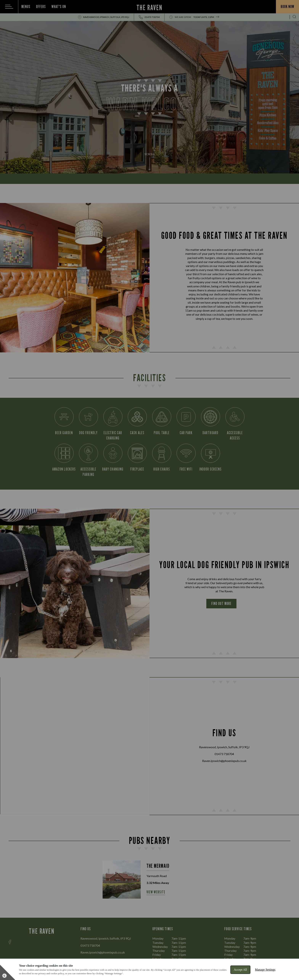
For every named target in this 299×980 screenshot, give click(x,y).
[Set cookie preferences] (8, 972)
